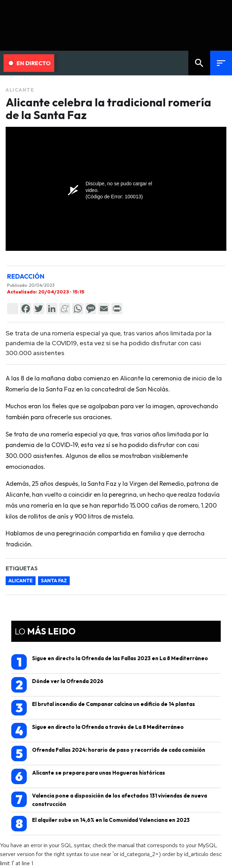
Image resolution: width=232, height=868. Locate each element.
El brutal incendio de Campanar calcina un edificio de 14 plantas (103, 708)
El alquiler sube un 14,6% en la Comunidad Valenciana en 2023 (101, 824)
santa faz (54, 581)
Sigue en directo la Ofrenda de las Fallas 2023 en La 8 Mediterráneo (110, 662)
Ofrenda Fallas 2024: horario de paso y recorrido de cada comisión (108, 754)
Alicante (20, 90)
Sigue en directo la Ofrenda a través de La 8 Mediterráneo (98, 731)
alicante (21, 581)
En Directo (30, 63)
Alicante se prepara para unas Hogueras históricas (88, 776)
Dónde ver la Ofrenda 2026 (57, 685)
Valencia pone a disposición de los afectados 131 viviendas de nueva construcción (109, 799)
